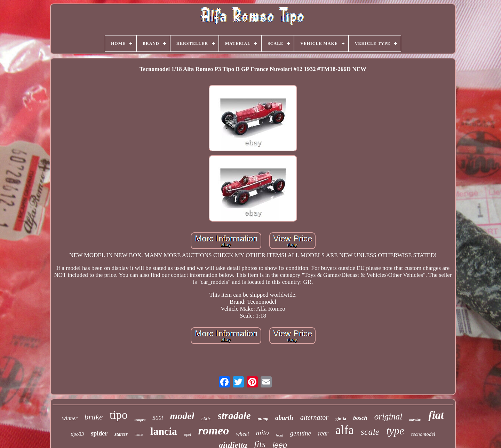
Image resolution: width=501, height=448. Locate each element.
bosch (360, 418)
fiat (436, 415)
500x (206, 419)
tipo (118, 415)
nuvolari (415, 420)
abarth (284, 418)
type (395, 431)
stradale (234, 416)
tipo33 (77, 434)
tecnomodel (423, 434)
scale (370, 432)
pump (263, 419)
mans (139, 434)
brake (94, 417)
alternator (314, 417)
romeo (213, 430)
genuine (301, 433)
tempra (140, 419)
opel (188, 434)
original (388, 417)
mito (263, 433)
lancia (164, 431)
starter (121, 434)
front (280, 435)
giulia (341, 419)
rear (323, 433)
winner (70, 418)
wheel (242, 434)
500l (158, 418)
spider (99, 433)
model (182, 416)
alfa (344, 430)
